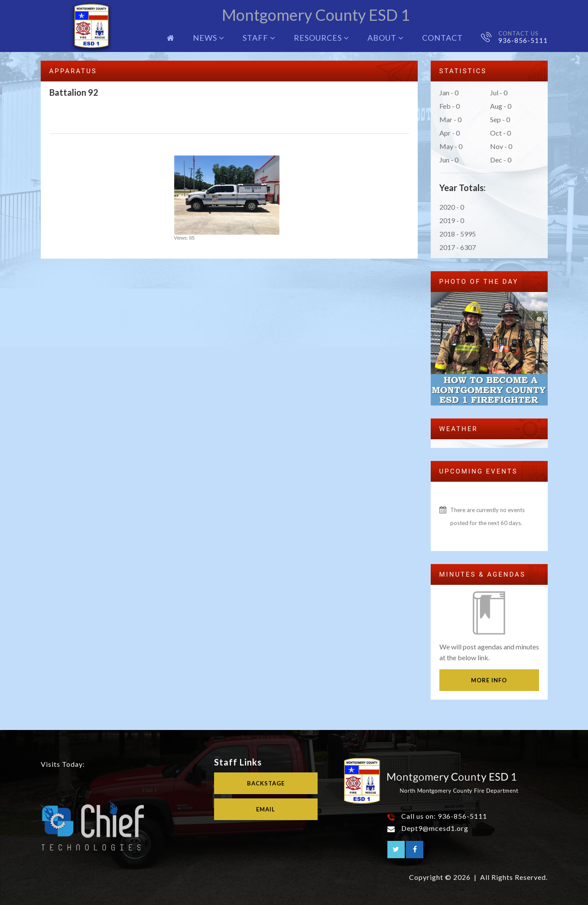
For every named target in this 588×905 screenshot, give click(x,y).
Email (266, 809)
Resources (322, 38)
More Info (489, 680)
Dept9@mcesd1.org (435, 828)
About (386, 38)
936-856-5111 (523, 40)
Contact (442, 38)
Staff (259, 38)
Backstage (266, 783)
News (209, 38)
